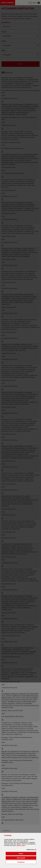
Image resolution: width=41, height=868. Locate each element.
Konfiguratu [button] (27, 862)
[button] (35, 850)
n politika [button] (21, 845)
